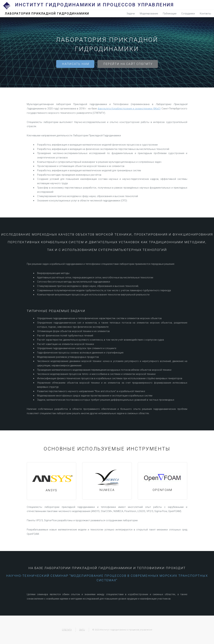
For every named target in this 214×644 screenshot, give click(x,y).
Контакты (205, 14)
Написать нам (76, 64)
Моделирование (149, 14)
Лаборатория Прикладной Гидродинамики (47, 13)
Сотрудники (188, 14)
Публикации (170, 14)
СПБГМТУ (67, 630)
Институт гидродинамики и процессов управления (95, 5)
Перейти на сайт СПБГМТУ (128, 64)
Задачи (131, 14)
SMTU (82, 630)
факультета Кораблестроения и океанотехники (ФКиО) (129, 109)
